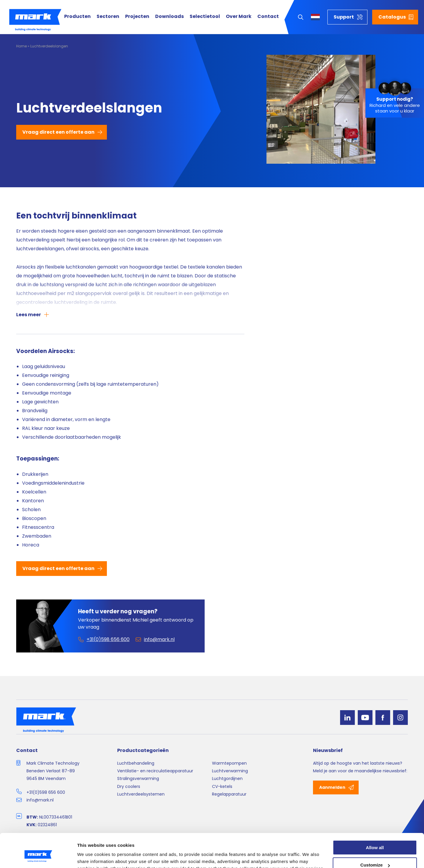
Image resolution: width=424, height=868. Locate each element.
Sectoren (108, 17)
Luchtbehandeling (136, 763)
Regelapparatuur (229, 794)
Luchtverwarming (230, 771)
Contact (268, 17)
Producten (77, 17)
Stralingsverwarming (138, 778)
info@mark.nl (40, 800)
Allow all (375, 819)
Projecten (137, 17)
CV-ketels (222, 786)
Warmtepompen (229, 763)
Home (21, 46)
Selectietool (205, 17)
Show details (91, 856)
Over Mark (239, 17)
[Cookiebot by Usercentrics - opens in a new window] (38, 857)
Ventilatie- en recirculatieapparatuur (155, 771)
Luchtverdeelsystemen (141, 794)
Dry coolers (129, 786)
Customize (375, 837)
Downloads (169, 17)
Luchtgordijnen (227, 778)
